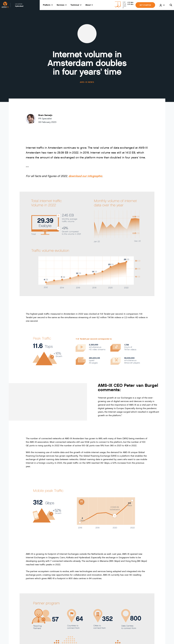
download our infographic (85, 176)
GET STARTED (145, 5)
